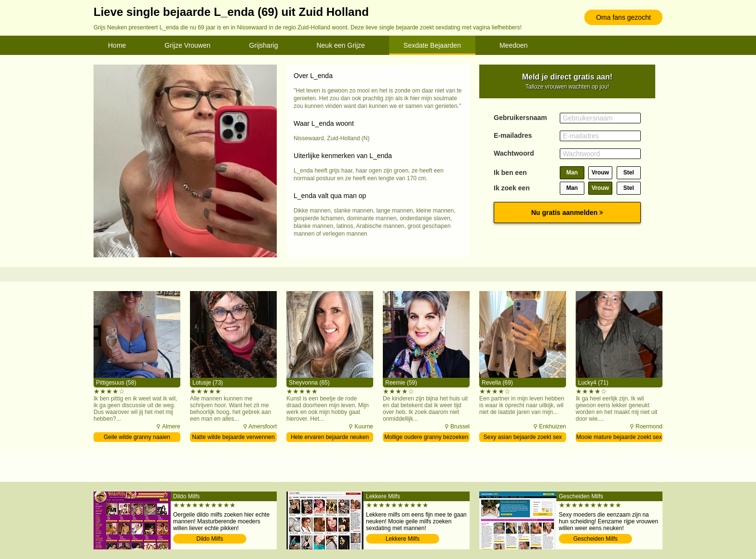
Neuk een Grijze (340, 45)
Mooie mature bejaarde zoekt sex (619, 437)
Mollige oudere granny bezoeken (426, 437)
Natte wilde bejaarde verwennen (233, 437)
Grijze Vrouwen (187, 45)
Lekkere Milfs (403, 539)
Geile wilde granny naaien (137, 437)
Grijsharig (264, 45)
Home (117, 45)
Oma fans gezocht (623, 17)
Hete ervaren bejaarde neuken (330, 437)
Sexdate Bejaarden (432, 45)
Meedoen (513, 45)
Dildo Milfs (209, 539)
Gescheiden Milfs (595, 539)
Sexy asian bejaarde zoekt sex (523, 437)
